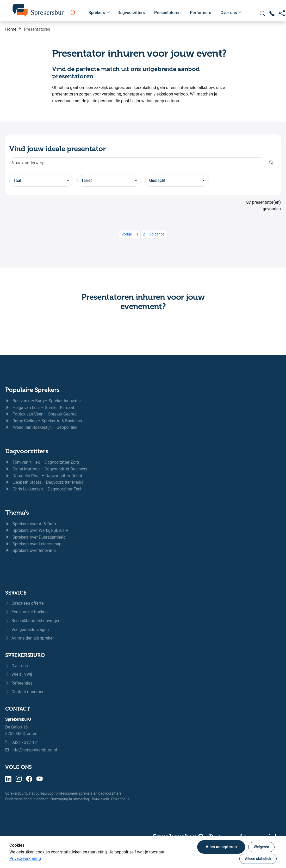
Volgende (157, 234)
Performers (200, 13)
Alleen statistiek (258, 859)
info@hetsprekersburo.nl (34, 750)
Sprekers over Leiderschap (33, 544)
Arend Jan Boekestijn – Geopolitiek (41, 427)
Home (11, 29)
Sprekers (99, 13)
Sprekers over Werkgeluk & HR (37, 530)
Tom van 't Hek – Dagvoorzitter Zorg (42, 462)
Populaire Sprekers (32, 390)
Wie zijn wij (19, 674)
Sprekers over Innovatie (30, 550)
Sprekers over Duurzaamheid (35, 537)
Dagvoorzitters (131, 13)
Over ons (231, 13)
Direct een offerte (24, 603)
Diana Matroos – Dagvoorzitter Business (46, 469)
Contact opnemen (25, 692)
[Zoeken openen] (263, 14)
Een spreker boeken (26, 612)
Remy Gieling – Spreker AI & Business (44, 421)
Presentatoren (167, 13)
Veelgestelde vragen (27, 630)
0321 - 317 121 (25, 742)
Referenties (19, 683)
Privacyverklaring (25, 859)
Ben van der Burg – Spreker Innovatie (43, 401)
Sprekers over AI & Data (31, 524)
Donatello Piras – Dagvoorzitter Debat (44, 476)
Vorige (127, 234)
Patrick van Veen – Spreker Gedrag (41, 414)
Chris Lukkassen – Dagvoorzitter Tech (44, 489)
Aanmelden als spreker (29, 638)
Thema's (17, 513)
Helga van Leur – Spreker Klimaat (40, 408)
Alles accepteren (221, 847)
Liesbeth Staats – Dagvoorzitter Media (44, 482)
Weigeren (261, 847)
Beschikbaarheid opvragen (33, 621)
